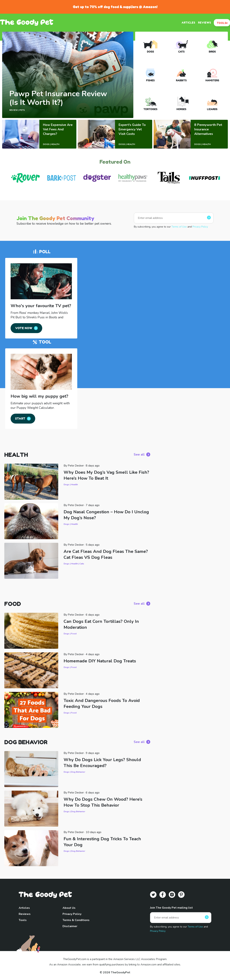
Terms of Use (179, 227)
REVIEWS (204, 23)
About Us (69, 908)
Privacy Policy (200, 227)
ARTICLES (188, 23)
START (20, 419)
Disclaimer (70, 926)
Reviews (25, 914)
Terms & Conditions (76, 920)
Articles (24, 908)
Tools (23, 920)
